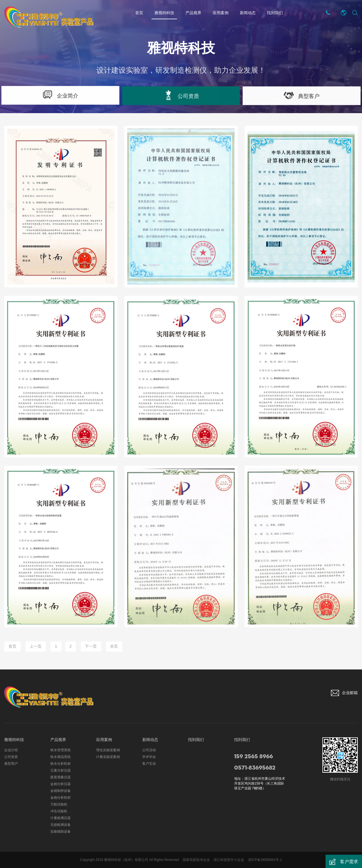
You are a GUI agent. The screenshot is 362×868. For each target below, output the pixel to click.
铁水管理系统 (61, 750)
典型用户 (11, 764)
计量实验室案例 (108, 757)
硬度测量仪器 (61, 777)
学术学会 (149, 757)
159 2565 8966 (254, 757)
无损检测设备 (61, 825)
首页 (139, 13)
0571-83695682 (255, 768)
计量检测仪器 (61, 818)
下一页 (92, 647)
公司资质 (11, 757)
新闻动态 (248, 13)
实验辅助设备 (61, 832)
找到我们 (275, 13)
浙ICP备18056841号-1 (265, 860)
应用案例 (221, 13)
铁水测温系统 (61, 757)
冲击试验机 (59, 811)
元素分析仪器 (61, 770)
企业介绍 (11, 750)
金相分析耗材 (61, 798)
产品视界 (193, 13)
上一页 (36, 647)
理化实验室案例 (108, 750)
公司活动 (149, 750)
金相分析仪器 (61, 784)
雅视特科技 (164, 14)
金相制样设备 (61, 791)
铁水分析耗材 (61, 764)
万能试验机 (59, 804)
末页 (116, 647)
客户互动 (149, 764)
